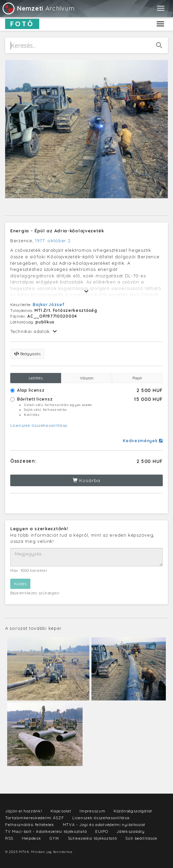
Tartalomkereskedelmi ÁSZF (35, 818)
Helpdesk (32, 838)
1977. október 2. (53, 241)
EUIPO (102, 831)
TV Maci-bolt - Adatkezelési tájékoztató (46, 831)
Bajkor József (48, 305)
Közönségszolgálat (133, 811)
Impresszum (92, 811)
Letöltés (36, 378)
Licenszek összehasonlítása (39, 425)
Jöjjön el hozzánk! (24, 811)
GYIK (54, 838)
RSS (9, 838)
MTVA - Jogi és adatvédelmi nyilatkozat (104, 824)
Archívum (38, 8)
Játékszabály (130, 831)
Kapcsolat (61, 811)
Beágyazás (27, 354)
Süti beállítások (141, 838)
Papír (137, 378)
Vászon (87, 378)
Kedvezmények (143, 441)
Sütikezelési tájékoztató (92, 838)
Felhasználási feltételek (30, 824)
